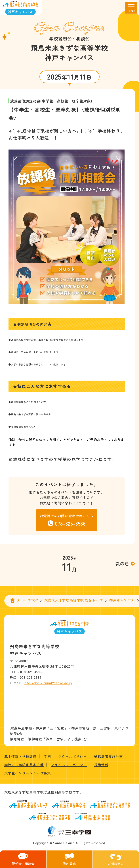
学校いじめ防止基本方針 (24, 765)
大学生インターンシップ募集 (28, 773)
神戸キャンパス (122, 600)
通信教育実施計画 (108, 756)
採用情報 (101, 765)
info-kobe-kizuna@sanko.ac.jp (48, 683)
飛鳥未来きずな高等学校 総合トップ (74, 600)
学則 (47, 756)
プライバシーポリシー (69, 765)
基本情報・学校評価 (20, 756)
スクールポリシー (73, 756)
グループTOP (27, 600)
